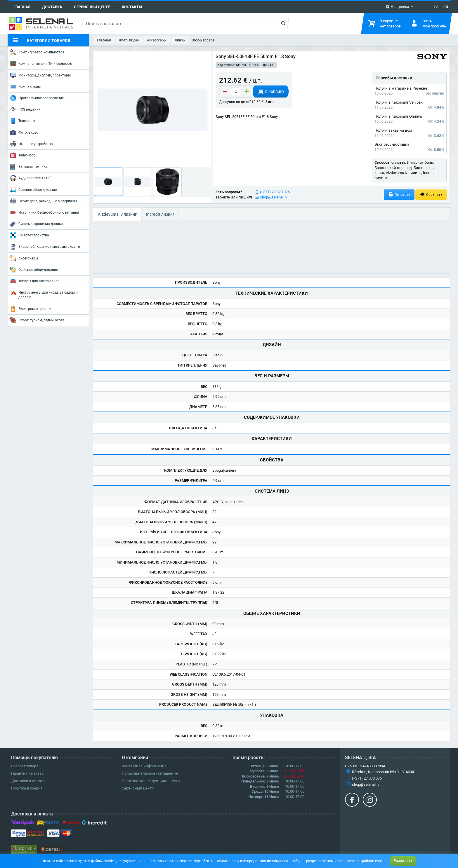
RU (446, 7)
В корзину (271, 91)
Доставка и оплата (28, 781)
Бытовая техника (29, 167)
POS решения (25, 109)
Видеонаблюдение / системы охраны (45, 247)
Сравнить (431, 195)
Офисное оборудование (34, 270)
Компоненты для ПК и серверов (41, 64)
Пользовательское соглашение (150, 773)
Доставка (52, 7)
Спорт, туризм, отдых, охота (37, 320)
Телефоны (23, 121)
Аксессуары (24, 258)
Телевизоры (24, 155)
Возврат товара (25, 766)
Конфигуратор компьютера (37, 52)
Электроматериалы (31, 309)
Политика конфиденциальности (151, 781)
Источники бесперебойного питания (45, 212)
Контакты (132, 7)
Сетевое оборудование (33, 190)
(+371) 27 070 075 (275, 192)
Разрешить (403, 861)
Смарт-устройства (30, 235)
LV (436, 7)
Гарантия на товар (27, 773)
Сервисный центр (92, 7)
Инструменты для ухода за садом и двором (44, 294)
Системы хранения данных (37, 224)
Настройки (397, 7)
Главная (22, 7)
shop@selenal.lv (274, 197)
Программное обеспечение (37, 98)
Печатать (399, 195)
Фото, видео (24, 133)
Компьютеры (25, 87)
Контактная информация (144, 766)
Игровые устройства (32, 144)
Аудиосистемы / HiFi (31, 178)
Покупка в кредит (27, 788)
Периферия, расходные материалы (44, 201)
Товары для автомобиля (35, 281)
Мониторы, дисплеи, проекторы (40, 75)
